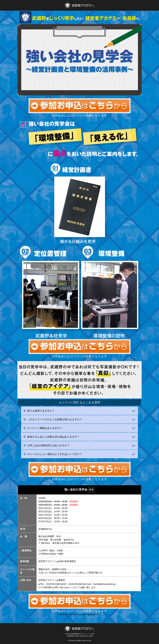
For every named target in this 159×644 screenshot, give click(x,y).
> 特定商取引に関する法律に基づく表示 (79, 636)
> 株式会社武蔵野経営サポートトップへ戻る (79, 630)
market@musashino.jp (104, 584)
